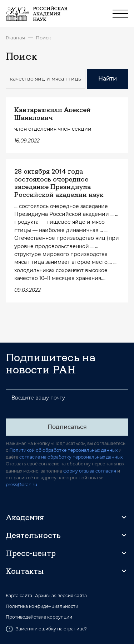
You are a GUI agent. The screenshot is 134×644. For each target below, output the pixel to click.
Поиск (43, 38)
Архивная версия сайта (61, 596)
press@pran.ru (21, 485)
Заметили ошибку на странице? (46, 629)
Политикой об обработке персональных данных (63, 450)
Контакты (25, 571)
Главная (15, 38)
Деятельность (33, 535)
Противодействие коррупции (39, 617)
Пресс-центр (31, 553)
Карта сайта (19, 596)
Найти (108, 79)
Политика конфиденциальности (42, 606)
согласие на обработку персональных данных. (71, 457)
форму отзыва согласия (90, 471)
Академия (25, 517)
